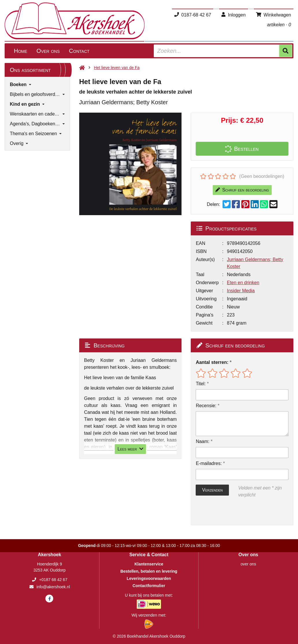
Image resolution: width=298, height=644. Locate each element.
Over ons (48, 51)
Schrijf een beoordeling (242, 190)
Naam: (202, 441)
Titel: (201, 384)
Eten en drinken (243, 283)
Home (21, 51)
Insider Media (241, 291)
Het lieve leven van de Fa (117, 68)
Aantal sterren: (212, 362)
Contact (79, 51)
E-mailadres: (209, 463)
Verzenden (212, 490)
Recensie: (206, 406)
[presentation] (233, 512)
